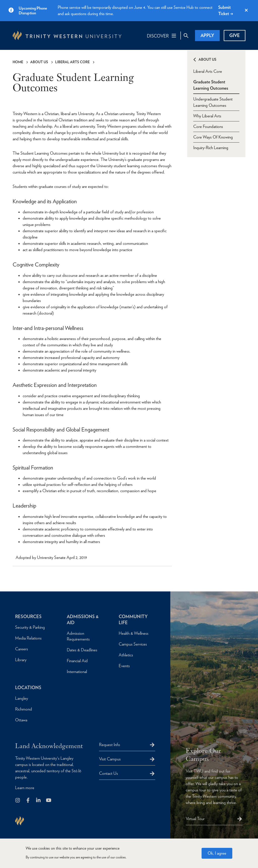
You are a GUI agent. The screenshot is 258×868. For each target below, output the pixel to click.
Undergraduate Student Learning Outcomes (213, 102)
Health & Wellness (134, 633)
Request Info (110, 745)
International (77, 672)
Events (124, 666)
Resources (28, 616)
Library (21, 660)
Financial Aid (77, 661)
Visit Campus (110, 759)
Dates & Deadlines (82, 650)
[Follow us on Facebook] (28, 801)
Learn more (25, 788)
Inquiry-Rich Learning (211, 148)
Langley (22, 698)
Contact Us (108, 773)
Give (235, 35)
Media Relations (28, 638)
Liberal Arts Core (72, 62)
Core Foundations (208, 126)
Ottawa (21, 720)
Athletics (126, 655)
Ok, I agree (217, 853)
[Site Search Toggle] (186, 36)
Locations (28, 688)
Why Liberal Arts (207, 116)
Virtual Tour (195, 819)
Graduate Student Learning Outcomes (211, 85)
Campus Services (133, 644)
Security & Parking (30, 627)
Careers (22, 649)
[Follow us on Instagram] (18, 801)
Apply (207, 35)
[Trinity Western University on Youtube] (49, 801)
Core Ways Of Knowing (213, 137)
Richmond (24, 709)
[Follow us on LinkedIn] (39, 801)
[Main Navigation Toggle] (162, 36)
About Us (39, 62)
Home (18, 62)
